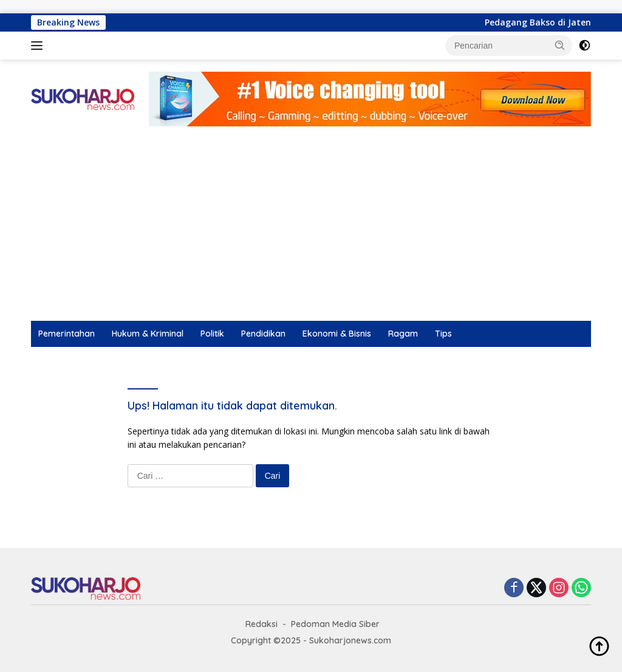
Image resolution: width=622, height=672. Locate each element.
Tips (443, 334)
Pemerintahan (67, 334)
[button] (560, 45)
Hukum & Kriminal (148, 334)
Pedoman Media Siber (335, 624)
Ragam (403, 334)
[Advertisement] (311, 230)
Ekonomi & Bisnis (337, 334)
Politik (212, 334)
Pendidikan (263, 334)
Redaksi (261, 624)
